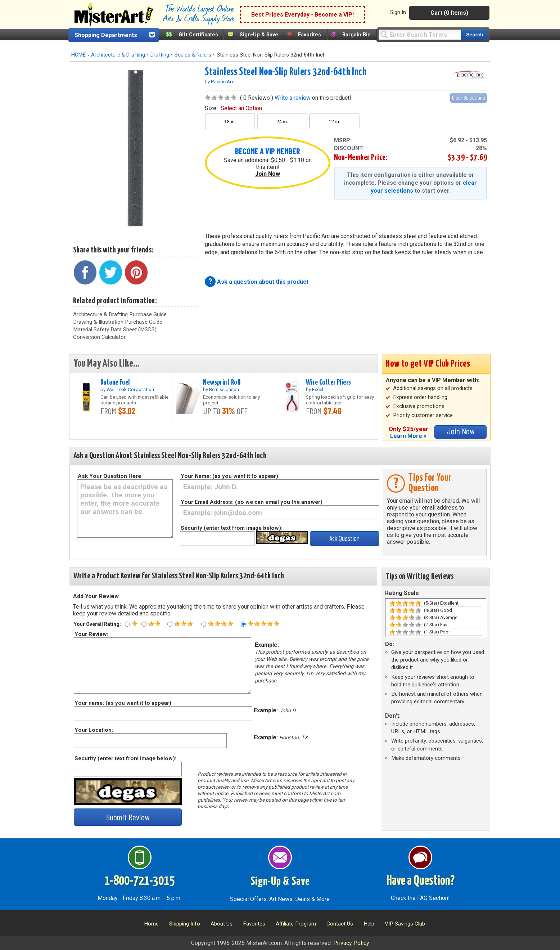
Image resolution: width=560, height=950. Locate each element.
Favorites (310, 35)
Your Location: (93, 730)
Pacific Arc (223, 81)
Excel (318, 389)
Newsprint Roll (222, 382)
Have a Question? (421, 881)
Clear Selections (469, 97)
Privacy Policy (351, 943)
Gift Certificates (198, 35)
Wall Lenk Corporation (130, 389)
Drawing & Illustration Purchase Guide (118, 322)
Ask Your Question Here (109, 476)
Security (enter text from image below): (232, 528)
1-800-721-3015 (139, 881)
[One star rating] (127, 624)
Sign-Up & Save (259, 35)
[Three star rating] (170, 624)
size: (233, 108)
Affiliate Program (296, 924)
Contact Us (340, 924)
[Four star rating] (204, 624)
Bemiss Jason (224, 389)
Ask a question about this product (263, 282)
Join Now (268, 174)
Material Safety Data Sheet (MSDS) (115, 330)
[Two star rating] (144, 624)
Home (151, 924)
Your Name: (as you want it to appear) (229, 476)
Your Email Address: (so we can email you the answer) (252, 502)
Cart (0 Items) (449, 13)
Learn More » (408, 436)
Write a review (293, 98)
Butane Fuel (115, 382)
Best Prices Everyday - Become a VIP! (302, 15)
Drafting (160, 55)
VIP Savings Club (405, 924)
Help (369, 924)
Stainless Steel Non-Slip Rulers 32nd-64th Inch (286, 72)
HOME (78, 55)
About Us (222, 924)
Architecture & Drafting (118, 55)
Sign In (398, 12)
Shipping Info (185, 924)
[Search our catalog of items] (474, 35)
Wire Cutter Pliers (329, 382)
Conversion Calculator (99, 337)
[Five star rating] (243, 624)
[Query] (420, 34)
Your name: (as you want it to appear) (123, 703)
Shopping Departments (106, 35)
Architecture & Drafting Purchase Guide (120, 314)
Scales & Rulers (193, 55)
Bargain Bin (356, 35)
